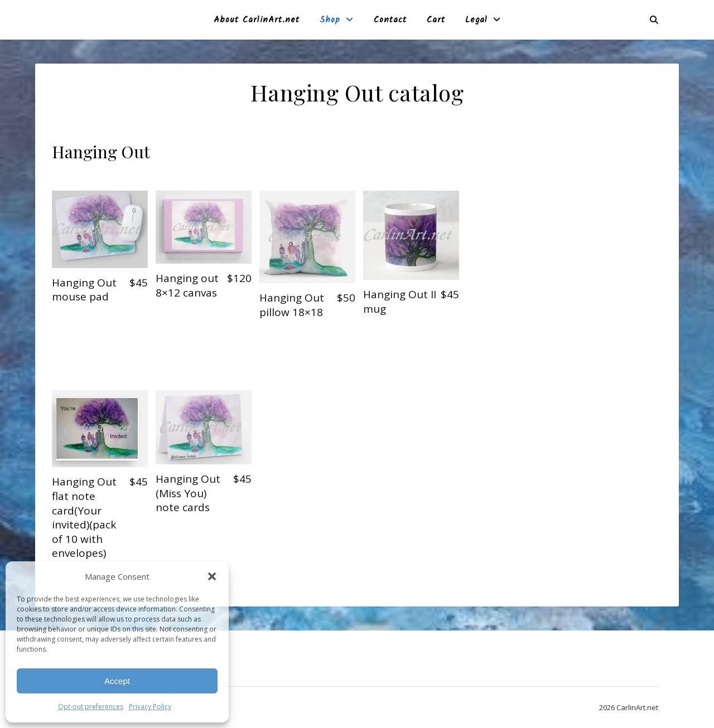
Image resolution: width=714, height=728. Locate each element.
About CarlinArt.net (257, 20)
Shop (330, 20)
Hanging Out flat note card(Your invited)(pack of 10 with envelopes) (84, 517)
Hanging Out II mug (400, 302)
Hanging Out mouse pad (84, 290)
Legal (476, 20)
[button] (212, 576)
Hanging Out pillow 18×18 (292, 305)
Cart (436, 20)
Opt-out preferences (91, 707)
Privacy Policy (150, 707)
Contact (390, 20)
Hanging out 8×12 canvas (187, 285)
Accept (117, 681)
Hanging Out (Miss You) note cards (188, 493)
